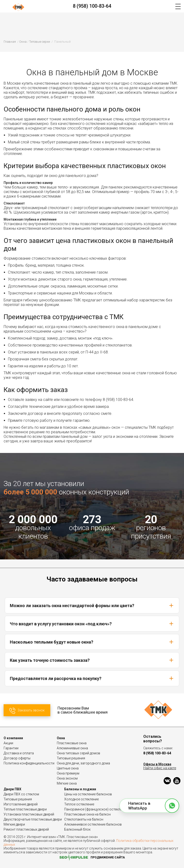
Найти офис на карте (160, 768)
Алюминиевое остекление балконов (93, 824)
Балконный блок (77, 829)
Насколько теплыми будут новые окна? (92, 642)
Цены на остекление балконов (88, 794)
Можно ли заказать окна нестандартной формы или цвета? (92, 605)
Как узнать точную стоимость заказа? (92, 660)
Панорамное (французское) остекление (96, 809)
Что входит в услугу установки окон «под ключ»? (92, 624)
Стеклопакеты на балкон (84, 819)
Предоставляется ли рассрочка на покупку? (92, 678)
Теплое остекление (79, 804)
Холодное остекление (81, 799)
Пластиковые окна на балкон (87, 814)
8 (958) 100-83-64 (92, 6)
